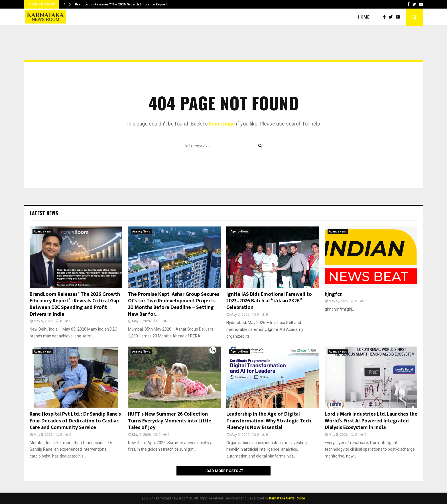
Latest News (44, 213)
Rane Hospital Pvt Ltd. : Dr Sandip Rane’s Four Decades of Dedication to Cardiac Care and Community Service (75, 421)
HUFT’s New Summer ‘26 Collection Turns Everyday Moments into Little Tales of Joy (170, 421)
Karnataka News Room (287, 498)
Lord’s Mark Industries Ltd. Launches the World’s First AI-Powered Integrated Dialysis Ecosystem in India (371, 421)
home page (222, 124)
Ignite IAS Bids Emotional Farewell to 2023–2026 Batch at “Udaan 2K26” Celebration (269, 301)
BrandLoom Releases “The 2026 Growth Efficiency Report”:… (124, 4)
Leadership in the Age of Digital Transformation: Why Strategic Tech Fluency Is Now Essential (269, 421)
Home (364, 17)
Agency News (43, 231)
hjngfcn (334, 294)
